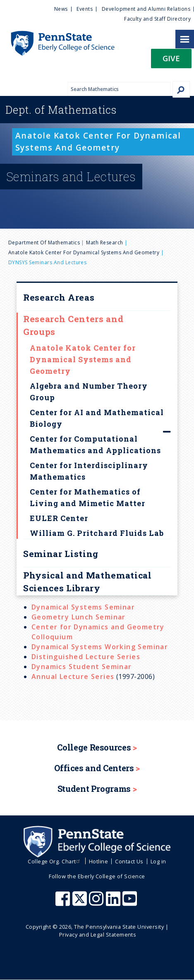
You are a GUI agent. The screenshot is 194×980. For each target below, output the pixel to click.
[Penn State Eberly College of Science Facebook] (64, 903)
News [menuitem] (61, 9)
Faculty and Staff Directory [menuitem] (157, 19)
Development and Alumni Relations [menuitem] (146, 9)
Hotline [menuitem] (98, 861)
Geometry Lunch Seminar (79, 617)
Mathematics (61, 110)
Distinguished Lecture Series (86, 657)
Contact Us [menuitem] (129, 861)
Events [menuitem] (85, 9)
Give (171, 58)
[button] (171, 61)
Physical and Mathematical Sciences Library (87, 582)
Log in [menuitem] (158, 861)
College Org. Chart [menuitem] (55, 861)
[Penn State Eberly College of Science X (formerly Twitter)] (81, 903)
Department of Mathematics (44, 243)
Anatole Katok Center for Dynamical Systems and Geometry (84, 252)
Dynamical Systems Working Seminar (100, 647)
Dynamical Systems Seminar (83, 607)
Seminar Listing (61, 554)
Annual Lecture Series (73, 676)
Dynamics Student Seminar (82, 667)
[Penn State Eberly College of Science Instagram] (97, 903)
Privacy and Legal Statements (98, 935)
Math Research (104, 243)
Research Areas (59, 297)
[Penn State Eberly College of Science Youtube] (131, 903)
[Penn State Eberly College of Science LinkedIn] (114, 903)
